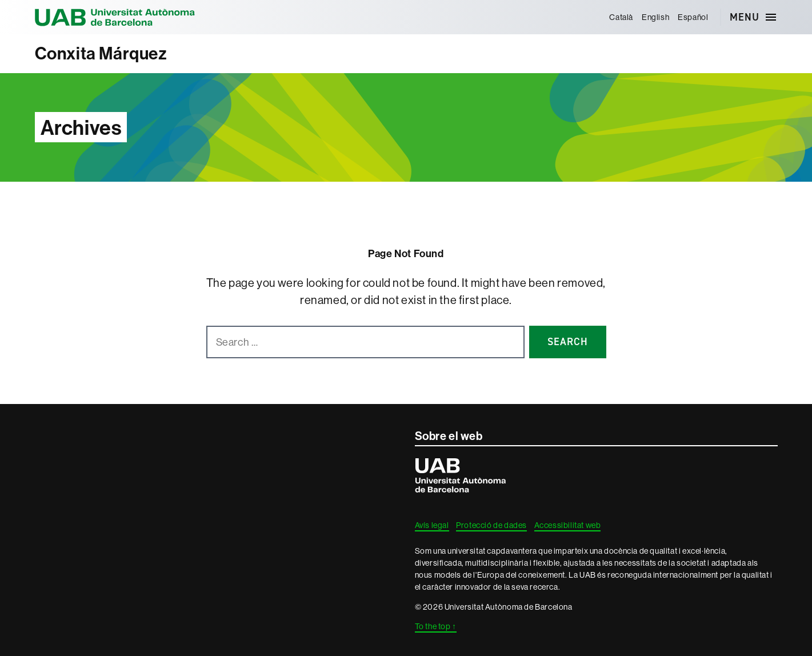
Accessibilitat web (568, 525)
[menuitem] (621, 17)
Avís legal (432, 525)
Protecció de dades (491, 525)
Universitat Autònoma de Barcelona (115, 17)
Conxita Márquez (101, 53)
